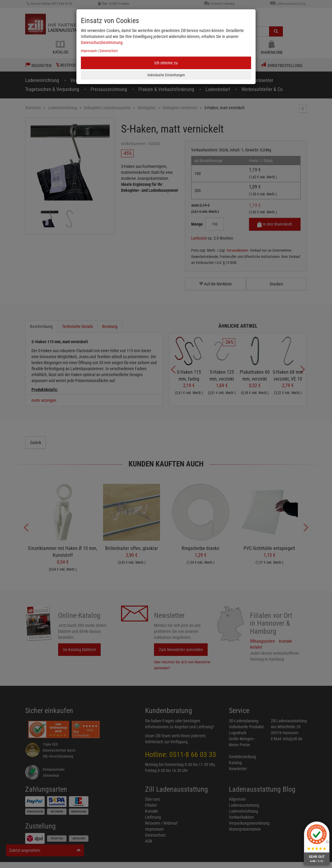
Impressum (89, 51)
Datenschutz (109, 51)
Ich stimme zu (166, 63)
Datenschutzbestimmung (102, 42)
